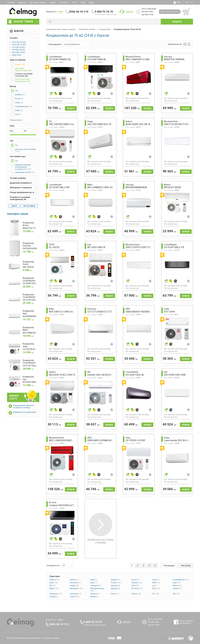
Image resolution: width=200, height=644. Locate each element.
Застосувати (29, 206)
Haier (177, 583)
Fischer (116, 583)
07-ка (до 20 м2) (19, 42)
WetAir (94, 597)
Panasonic (56, 594)
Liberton (177, 586)
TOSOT (75, 597)
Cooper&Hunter (181, 580)
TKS (176, 594)
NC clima (137, 588)
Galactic (137, 583)
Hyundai (116, 586)
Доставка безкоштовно (21, 69)
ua (192, 2)
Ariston (74, 580)
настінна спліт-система (23, 150)
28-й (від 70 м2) (19, 52)
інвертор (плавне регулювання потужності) (21, 167)
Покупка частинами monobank (22, 75)
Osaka (177, 588)
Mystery (115, 588)
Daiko (53, 583)
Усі (14, 91)
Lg (154, 586)
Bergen (115, 580)
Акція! (18, 64)
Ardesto (54, 580)
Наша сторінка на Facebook (186, 622)
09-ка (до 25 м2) (19, 44)
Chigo (156, 580)
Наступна (186, 566)
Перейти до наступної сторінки (101, 529)
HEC (52, 586)
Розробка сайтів (176, 638)
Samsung (76, 594)
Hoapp (74, 586)
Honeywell (96, 586)
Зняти (14, 206)
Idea (135, 586)
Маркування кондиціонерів (25, 412)
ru (187, 2)
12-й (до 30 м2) (18, 47)
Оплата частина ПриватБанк (20, 80)
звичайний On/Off (23, 172)
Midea (54, 588)
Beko (94, 580)
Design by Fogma (191, 638)
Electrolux (75, 583)
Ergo (94, 583)
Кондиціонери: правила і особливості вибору (24, 407)
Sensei (136, 594)
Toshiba (54, 597)
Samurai (95, 594)
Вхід (179, 2)
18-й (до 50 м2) (18, 50)
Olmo (156, 588)
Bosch (136, 580)
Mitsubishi (76, 588)
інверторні (17, 55)
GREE (156, 583)
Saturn (115, 594)
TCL (155, 594)
